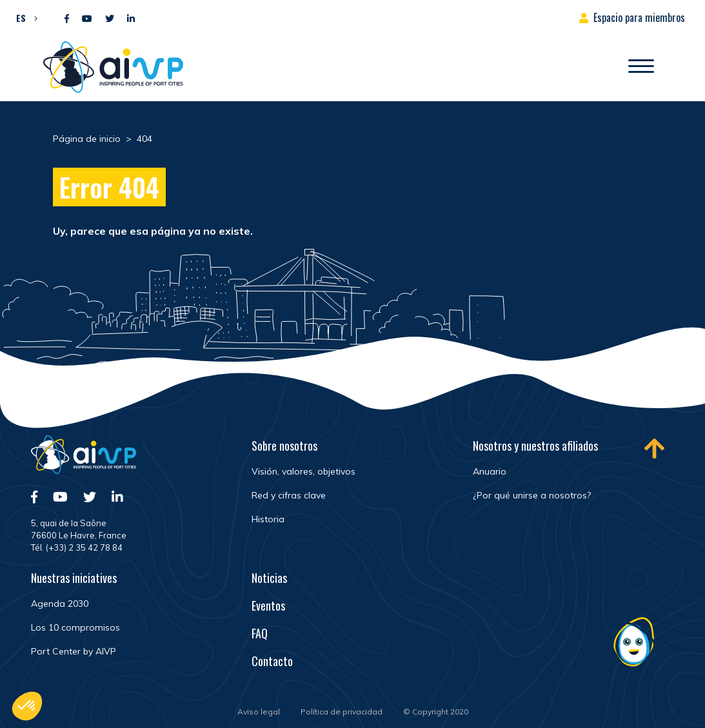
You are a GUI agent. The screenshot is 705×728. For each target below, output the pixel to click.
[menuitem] (24, 17)
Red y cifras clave (289, 495)
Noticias (269, 578)
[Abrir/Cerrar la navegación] (641, 67)
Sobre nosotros (284, 446)
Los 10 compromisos (75, 627)
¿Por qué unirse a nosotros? (532, 495)
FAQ (260, 633)
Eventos (268, 605)
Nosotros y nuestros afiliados (535, 446)
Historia (268, 519)
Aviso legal (259, 712)
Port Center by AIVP (74, 651)
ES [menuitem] (21, 18)
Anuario (490, 471)
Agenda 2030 (60, 604)
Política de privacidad (342, 712)
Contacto (272, 661)
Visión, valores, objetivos (303, 471)
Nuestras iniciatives (74, 578)
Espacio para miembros (639, 17)
